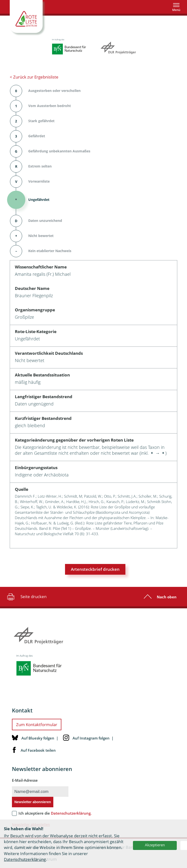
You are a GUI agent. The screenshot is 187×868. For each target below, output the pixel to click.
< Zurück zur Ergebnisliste (34, 77)
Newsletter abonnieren (33, 802)
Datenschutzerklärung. (71, 813)
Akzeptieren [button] (155, 845)
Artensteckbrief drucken (95, 569)
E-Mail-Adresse (25, 780)
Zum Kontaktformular (37, 725)
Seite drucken (26, 597)
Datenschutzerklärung (25, 859)
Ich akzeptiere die (55, 813)
